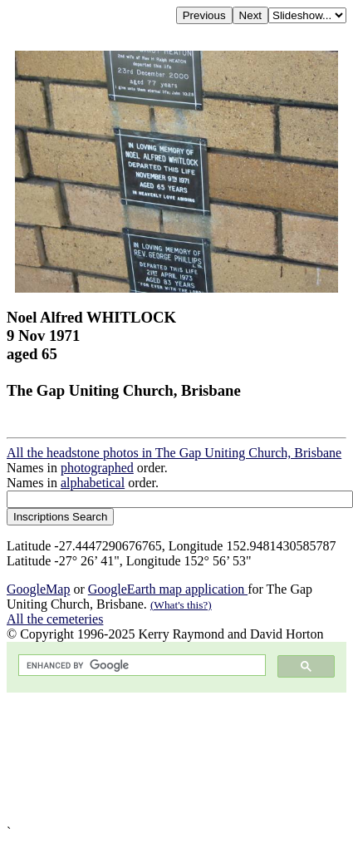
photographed (97, 468)
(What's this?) (181, 605)
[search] (140, 666)
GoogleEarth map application (168, 589)
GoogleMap (38, 589)
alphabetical (93, 483)
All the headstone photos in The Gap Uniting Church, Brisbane (174, 453)
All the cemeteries (55, 619)
